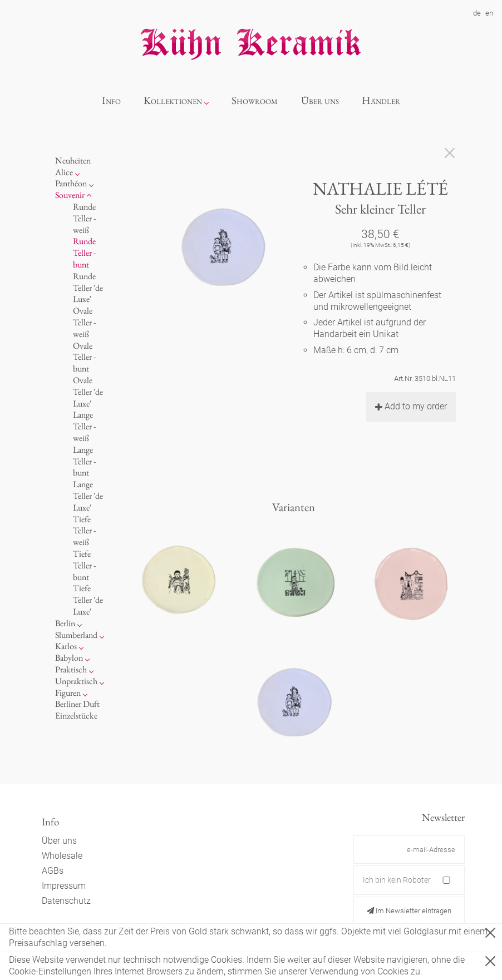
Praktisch (71, 669)
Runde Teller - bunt (84, 253)
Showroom (255, 100)
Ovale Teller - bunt (84, 357)
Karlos (66, 646)
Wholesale (62, 856)
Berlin (65, 623)
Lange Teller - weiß (84, 426)
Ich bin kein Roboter (397, 880)
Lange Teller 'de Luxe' (88, 496)
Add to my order (411, 406)
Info (111, 100)
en (489, 13)
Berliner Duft (77, 704)
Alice (64, 172)
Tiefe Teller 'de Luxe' (88, 600)
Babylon (69, 658)
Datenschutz (66, 901)
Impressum (64, 886)
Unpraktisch (76, 681)
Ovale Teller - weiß (84, 322)
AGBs (53, 871)
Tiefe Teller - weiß (84, 531)
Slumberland (76, 635)
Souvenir (70, 195)
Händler (381, 100)
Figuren (68, 693)
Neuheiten (73, 160)
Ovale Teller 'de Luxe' (88, 392)
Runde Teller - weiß (84, 218)
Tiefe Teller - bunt (84, 565)
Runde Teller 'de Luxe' (88, 288)
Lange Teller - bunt (84, 461)
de (477, 13)
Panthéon (71, 183)
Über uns (320, 100)
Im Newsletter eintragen (409, 911)
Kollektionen (173, 100)
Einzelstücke (76, 716)
